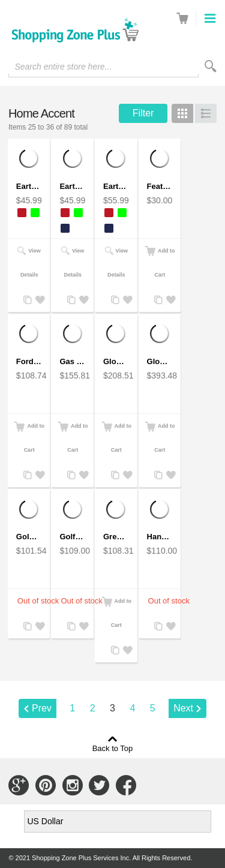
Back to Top (113, 748)
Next (183, 708)
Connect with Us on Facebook (126, 785)
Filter (143, 113)
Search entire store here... (63, 67)
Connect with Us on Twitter (99, 785)
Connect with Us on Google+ (19, 785)
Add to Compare (26, 300)
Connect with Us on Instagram (73, 785)
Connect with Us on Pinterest (46, 785)
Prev (42, 708)
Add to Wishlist (38, 300)
